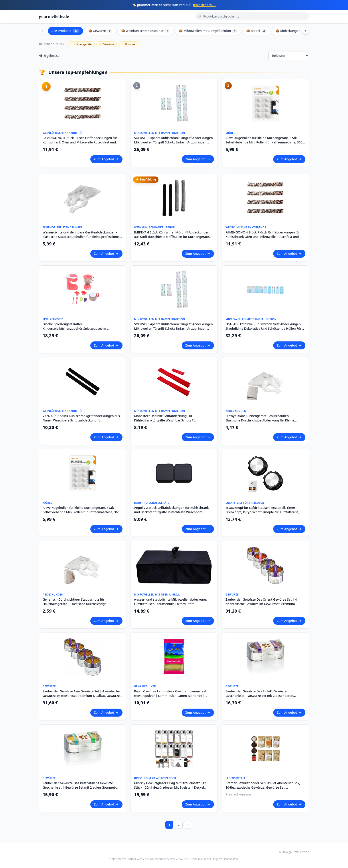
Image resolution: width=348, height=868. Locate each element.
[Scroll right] (305, 31)
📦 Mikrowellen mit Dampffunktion (208, 31)
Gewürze (107, 44)
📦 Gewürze (100, 31)
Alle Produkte (65, 31)
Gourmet (129, 44)
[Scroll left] (43, 31)
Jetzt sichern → (204, 5)
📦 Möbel (256, 31)
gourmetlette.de (54, 16)
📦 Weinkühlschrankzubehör (146, 31)
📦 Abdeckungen (291, 31)
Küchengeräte (81, 44)
